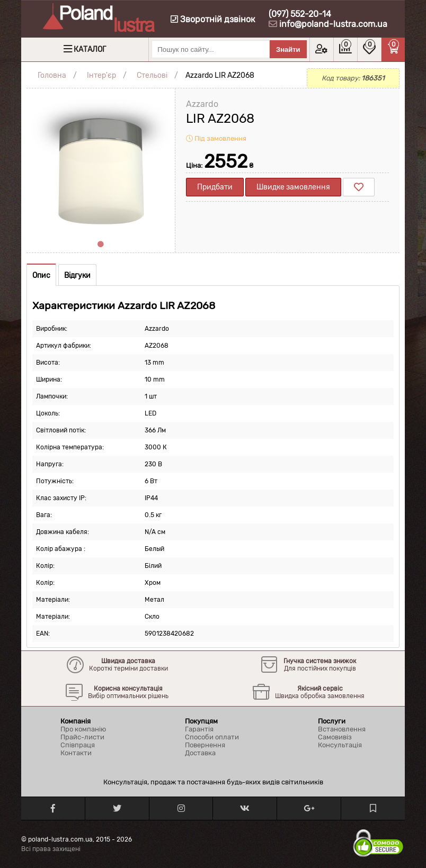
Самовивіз (335, 737)
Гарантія (199, 729)
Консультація (340, 745)
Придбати (215, 187)
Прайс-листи (82, 737)
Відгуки (77, 275)
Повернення (205, 745)
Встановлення (342, 729)
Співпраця (78, 745)
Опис (41, 275)
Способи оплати (212, 737)
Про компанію (83, 729)
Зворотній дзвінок (213, 19)
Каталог (90, 49)
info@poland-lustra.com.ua (333, 24)
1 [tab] (101, 245)
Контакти (76, 753)
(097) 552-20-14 (300, 14)
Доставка (200, 753)
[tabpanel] (101, 162)
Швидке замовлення (293, 187)
